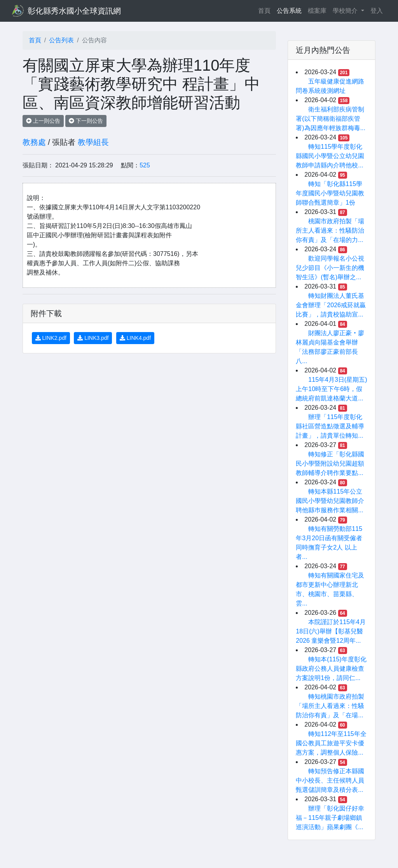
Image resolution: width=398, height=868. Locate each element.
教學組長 (93, 142)
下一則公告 (86, 121)
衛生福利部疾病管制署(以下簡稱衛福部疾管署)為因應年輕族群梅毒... (331, 119)
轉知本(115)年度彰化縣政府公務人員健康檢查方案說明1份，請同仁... (331, 669)
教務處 (34, 142)
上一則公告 (43, 121)
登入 (377, 11)
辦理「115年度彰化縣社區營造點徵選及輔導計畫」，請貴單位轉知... (330, 426)
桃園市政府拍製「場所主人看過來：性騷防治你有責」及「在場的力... (330, 230)
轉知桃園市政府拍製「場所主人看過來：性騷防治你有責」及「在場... (330, 706)
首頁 (266, 10)
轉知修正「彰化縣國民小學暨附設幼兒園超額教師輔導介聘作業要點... (330, 464)
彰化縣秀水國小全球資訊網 (74, 11)
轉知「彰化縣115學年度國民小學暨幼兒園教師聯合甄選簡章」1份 (330, 193)
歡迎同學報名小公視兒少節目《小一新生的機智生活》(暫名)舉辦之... (330, 268)
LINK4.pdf (135, 338)
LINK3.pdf (93, 338)
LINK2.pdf (51, 338)
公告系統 (289, 11)
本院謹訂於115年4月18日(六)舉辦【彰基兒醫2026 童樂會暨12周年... (331, 631)
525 (145, 165)
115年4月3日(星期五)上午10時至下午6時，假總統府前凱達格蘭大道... (331, 389)
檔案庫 (317, 11)
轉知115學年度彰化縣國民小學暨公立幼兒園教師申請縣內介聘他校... (330, 156)
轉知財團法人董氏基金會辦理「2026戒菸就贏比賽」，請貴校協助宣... (331, 305)
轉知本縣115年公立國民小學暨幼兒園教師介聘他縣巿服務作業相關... (330, 501)
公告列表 (61, 40)
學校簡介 (346, 11)
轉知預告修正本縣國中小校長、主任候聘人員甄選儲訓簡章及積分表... (330, 780)
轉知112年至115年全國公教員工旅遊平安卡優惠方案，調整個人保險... (331, 743)
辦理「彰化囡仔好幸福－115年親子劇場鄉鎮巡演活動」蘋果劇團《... (330, 818)
